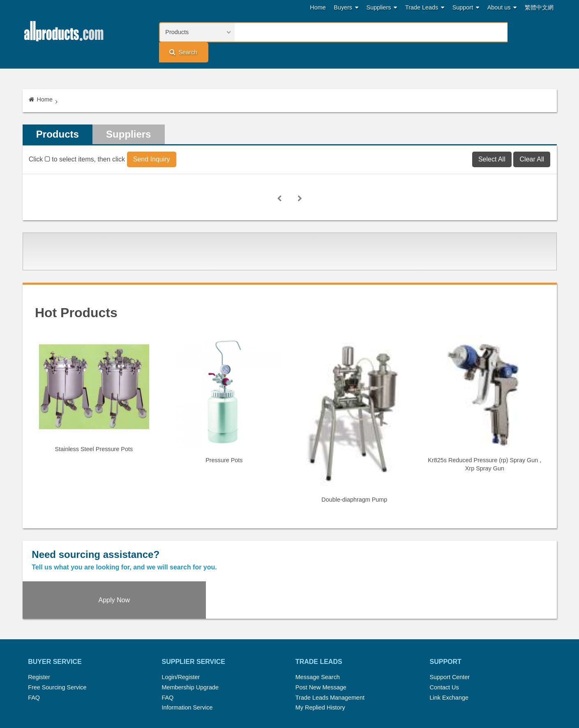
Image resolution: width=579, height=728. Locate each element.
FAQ (34, 642)
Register (39, 622)
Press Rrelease (286, 689)
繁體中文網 (539, 7)
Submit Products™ (338, 689)
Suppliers (382, 8)
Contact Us (444, 631)
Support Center (450, 622)
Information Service (187, 652)
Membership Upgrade (190, 631)
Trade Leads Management (330, 642)
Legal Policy (257, 698)
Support (466, 8)
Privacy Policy (299, 698)
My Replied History (320, 652)
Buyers (346, 8)
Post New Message (321, 631)
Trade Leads (425, 8)
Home (318, 7)
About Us (403, 689)
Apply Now (490, 543)
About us (502, 8)
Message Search (318, 622)
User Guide (370, 698)
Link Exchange (449, 642)
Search (531, 32)
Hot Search (203, 689)
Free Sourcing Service (57, 631)
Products (58, 116)
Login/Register (181, 622)
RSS (377, 689)
